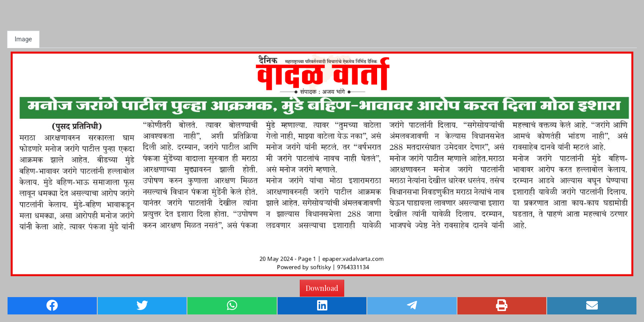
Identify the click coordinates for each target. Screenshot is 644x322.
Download (322, 288)
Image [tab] (23, 39)
